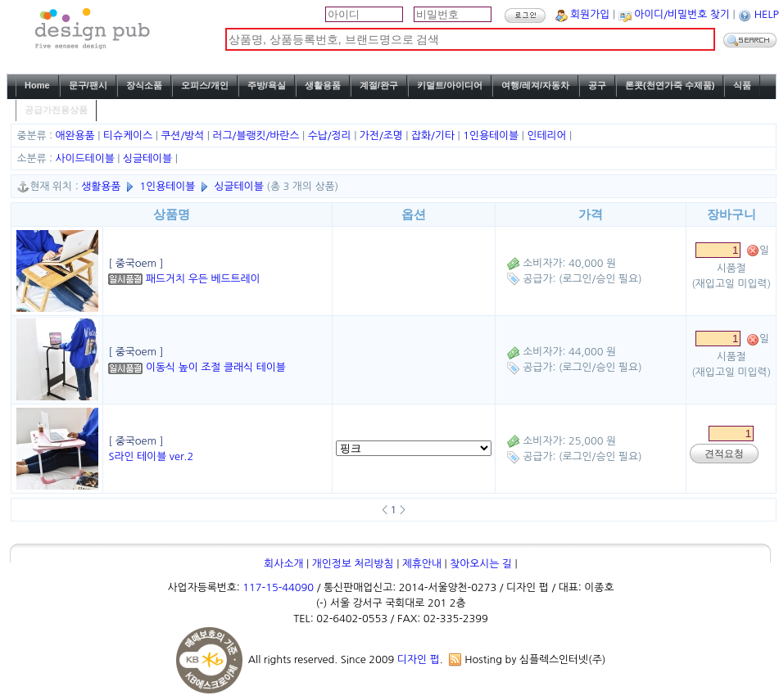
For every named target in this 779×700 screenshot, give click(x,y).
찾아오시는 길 (481, 564)
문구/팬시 (88, 85)
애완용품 (77, 135)
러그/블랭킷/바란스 (258, 135)
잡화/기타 (435, 135)
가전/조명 (383, 135)
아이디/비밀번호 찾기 (682, 14)
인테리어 (548, 135)
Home (37, 85)
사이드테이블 (87, 158)
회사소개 (283, 564)
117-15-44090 (278, 587)
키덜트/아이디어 (450, 85)
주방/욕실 (267, 85)
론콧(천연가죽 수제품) (670, 85)
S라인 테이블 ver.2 (151, 456)
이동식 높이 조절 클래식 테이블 (216, 367)
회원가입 (590, 14)
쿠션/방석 (184, 135)
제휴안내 (422, 564)
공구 (597, 85)
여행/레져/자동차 (535, 85)
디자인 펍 (419, 659)
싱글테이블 (149, 158)
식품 (742, 85)
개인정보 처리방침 (353, 564)
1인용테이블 (492, 135)
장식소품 (144, 85)
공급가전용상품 (56, 110)
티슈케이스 (129, 135)
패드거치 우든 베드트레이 (203, 279)
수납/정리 (331, 135)
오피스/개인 (205, 85)
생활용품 (323, 85)
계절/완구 (379, 85)
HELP (767, 14)
